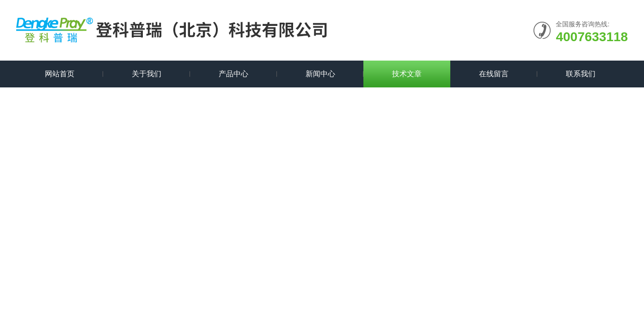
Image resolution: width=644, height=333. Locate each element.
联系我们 (581, 74)
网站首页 (60, 74)
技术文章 (407, 74)
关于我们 (147, 74)
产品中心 (233, 74)
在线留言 (494, 74)
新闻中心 (320, 74)
